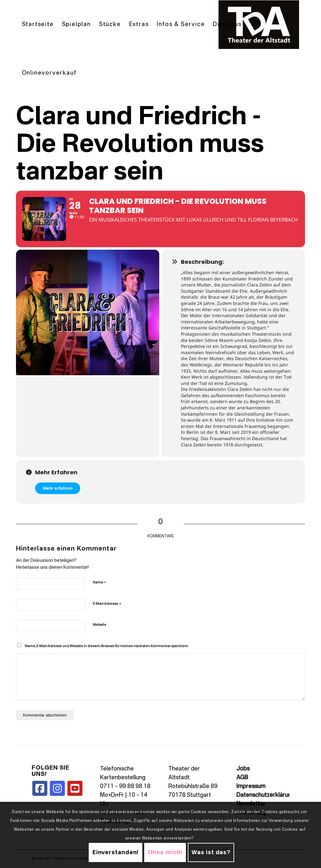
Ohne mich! (165, 853)
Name (100, 582)
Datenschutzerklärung (266, 795)
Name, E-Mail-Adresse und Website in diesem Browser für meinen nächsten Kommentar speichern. (107, 646)
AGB (242, 778)
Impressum (251, 786)
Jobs (243, 769)
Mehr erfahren (58, 488)
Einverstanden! (116, 853)
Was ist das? (211, 853)
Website (100, 625)
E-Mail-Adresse (107, 604)
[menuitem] (38, 25)
